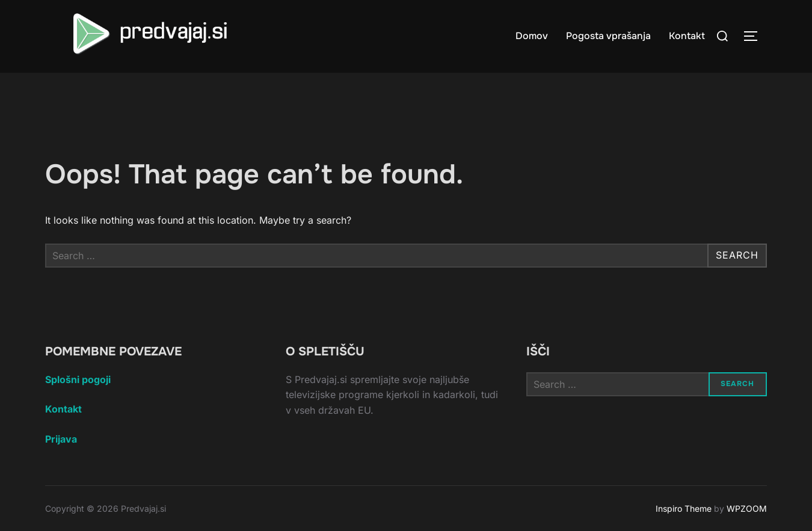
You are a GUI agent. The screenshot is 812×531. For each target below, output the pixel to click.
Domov (532, 36)
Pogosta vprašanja (608, 36)
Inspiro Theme (684, 508)
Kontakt (687, 36)
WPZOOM (747, 508)
